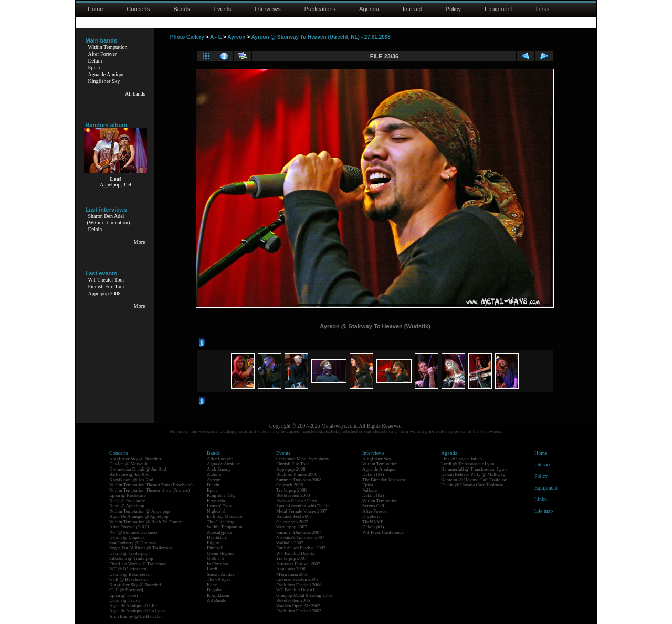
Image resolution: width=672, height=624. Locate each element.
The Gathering (220, 522)
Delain (95, 61)
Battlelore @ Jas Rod (129, 474)
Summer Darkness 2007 (299, 532)
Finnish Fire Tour (107, 287)
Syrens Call (373, 506)
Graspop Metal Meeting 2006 (304, 595)
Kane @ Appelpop (127, 506)
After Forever (103, 54)
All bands (135, 94)
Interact (412, 9)
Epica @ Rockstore (128, 495)
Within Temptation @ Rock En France (145, 522)
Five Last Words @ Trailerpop (138, 564)
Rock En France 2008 (297, 474)
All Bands (216, 600)
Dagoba (214, 590)
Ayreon (236, 37)
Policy (453, 9)
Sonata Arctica (221, 574)
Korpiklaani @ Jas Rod (131, 480)
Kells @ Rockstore (127, 501)
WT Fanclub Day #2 (296, 553)
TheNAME (373, 522)
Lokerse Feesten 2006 (297, 579)
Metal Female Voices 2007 (301, 511)
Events (223, 9)
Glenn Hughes (220, 553)
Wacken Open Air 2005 (298, 606)
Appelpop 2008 (104, 293)
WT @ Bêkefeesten (128, 569)
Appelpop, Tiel (115, 185)
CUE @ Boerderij (126, 590)
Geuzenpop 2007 (292, 522)
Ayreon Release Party (297, 501)
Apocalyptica (219, 532)
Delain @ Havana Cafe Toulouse (472, 485)
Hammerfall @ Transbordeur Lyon (474, 469)
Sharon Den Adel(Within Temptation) (109, 219)
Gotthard (215, 558)
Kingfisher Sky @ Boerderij (136, 459)
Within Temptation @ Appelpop (139, 511)
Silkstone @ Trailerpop (131, 558)
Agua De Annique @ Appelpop (139, 516)
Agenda (369, 9)
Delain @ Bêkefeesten (130, 574)
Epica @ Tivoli (124, 595)
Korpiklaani (218, 595)
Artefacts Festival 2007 (298, 564)
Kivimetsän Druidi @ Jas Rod (138, 469)
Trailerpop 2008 (291, 490)
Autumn (215, 474)
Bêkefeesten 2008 (293, 495)
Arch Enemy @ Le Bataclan (136, 616)
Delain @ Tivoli (124, 600)
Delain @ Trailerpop (129, 553)
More (140, 242)
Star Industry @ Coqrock (133, 543)
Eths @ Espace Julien (461, 459)
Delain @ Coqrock (127, 537)
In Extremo (218, 564)
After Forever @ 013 (129, 527)
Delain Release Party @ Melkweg (473, 474)
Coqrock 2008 (290, 485)
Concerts (138, 9)
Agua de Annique (107, 74)
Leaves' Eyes (219, 506)
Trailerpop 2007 (291, 558)
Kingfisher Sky (104, 81)
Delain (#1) (373, 527)
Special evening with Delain (303, 506)
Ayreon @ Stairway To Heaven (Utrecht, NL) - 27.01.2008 (321, 37)
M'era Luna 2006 (292, 574)
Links (543, 9)
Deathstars (217, 537)
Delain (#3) (373, 474)
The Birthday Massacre (384, 480)
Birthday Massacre (225, 516)
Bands (181, 9)
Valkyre (370, 490)
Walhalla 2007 (290, 543)
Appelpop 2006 (291, 569)
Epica (94, 67)
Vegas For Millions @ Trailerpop (140, 548)
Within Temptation (108, 47)
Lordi (212, 569)
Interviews (268, 9)
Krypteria (216, 501)
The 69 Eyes (219, 579)
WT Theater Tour (106, 280)
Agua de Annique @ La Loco (137, 611)
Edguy (213, 543)
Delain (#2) (373, 495)
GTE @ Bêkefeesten (129, 579)
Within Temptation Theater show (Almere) (150, 490)
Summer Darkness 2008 (299, 480)
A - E (216, 37)
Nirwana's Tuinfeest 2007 (300, 537)
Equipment (498, 9)
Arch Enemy (219, 469)
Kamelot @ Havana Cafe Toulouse (474, 480)
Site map (544, 511)
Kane (212, 585)
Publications (320, 9)
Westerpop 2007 (292, 527)
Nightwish (217, 511)
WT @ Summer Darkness (134, 532)
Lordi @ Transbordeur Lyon (468, 464)
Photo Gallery (187, 37)
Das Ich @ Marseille (129, 464)
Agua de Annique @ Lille (134, 606)
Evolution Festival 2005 (299, 611)
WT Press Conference (383, 532)
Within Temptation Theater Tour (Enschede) (151, 485)
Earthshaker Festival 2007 (301, 548)
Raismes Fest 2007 (294, 516)
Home (95, 9)
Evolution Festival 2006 (299, 585)
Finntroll (215, 548)
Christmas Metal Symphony (303, 459)
